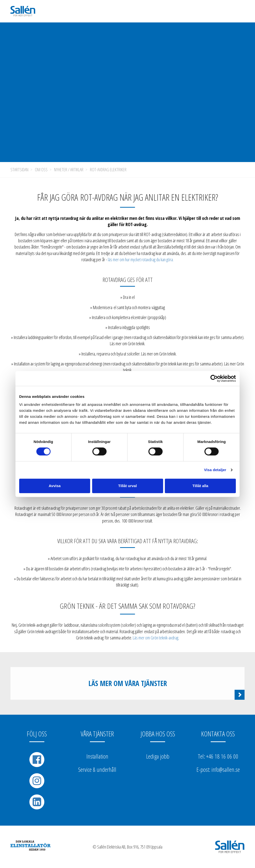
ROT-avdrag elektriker (108, 170)
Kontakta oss (218, 734)
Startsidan (19, 170)
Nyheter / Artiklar (69, 170)
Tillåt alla (200, 486)
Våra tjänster (97, 734)
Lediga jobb (158, 756)
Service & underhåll (97, 769)
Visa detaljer (215, 470)
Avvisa (55, 486)
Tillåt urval (128, 486)
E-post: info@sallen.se (218, 769)
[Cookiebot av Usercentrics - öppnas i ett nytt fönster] (214, 378)
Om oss (41, 170)
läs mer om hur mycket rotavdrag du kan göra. (141, 260)
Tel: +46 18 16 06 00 (218, 756)
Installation (97, 756)
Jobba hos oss (158, 734)
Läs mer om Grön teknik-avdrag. (156, 638)
